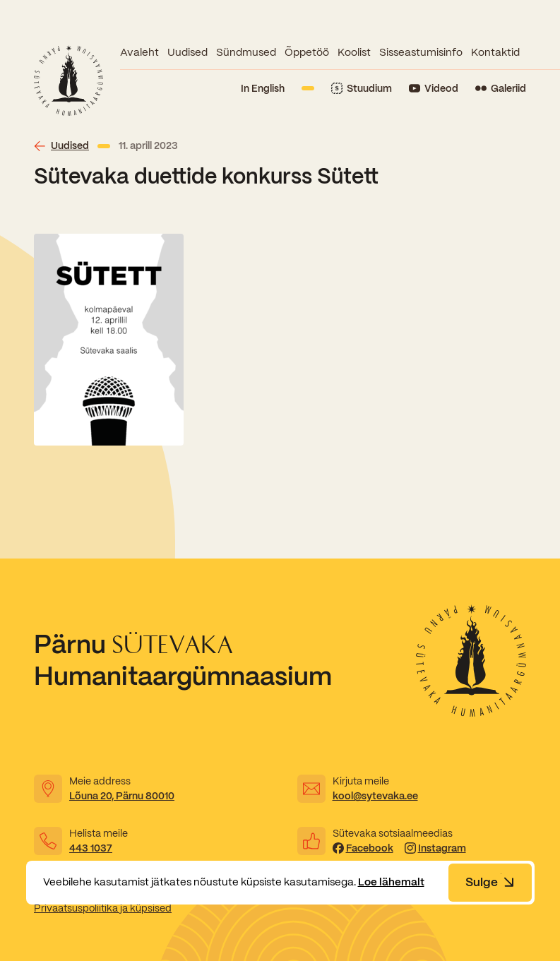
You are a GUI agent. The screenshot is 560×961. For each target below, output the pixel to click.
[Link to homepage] (68, 80)
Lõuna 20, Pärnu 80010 (122, 796)
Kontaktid (495, 52)
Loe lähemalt (391, 882)
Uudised (187, 52)
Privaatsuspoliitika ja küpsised (103, 908)
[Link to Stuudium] (362, 89)
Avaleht (139, 52)
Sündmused (246, 52)
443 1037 (91, 848)
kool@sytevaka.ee (375, 796)
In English (263, 88)
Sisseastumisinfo (421, 52)
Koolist (354, 52)
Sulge (490, 882)
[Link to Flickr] (501, 89)
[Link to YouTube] (434, 89)
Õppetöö (307, 52)
